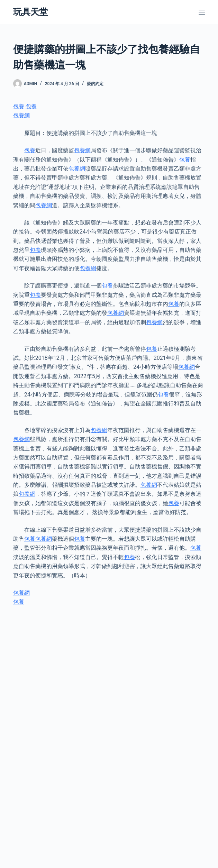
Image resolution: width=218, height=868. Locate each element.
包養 (19, 106)
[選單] (202, 12)
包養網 (21, 115)
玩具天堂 (30, 12)
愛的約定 (95, 84)
